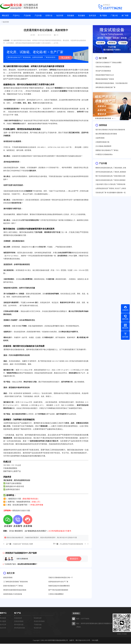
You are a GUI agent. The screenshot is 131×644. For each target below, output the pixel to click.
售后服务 (82, 16)
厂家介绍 (114, 16)
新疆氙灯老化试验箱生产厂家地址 (107, 151)
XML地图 (95, 641)
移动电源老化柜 (20, 628)
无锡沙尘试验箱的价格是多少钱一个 (61, 578)
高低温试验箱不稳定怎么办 (105, 76)
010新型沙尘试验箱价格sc (104, 155)
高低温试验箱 (19, 622)
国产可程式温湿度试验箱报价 (58, 590)
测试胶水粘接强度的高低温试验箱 (15, 590)
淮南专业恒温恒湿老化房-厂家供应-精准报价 (111, 181)
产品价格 (27, 16)
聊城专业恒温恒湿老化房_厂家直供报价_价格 (111, 168)
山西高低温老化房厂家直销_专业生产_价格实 (111, 189)
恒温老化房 (38, 618)
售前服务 (71, 16)
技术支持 (92, 16)
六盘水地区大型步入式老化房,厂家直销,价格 (110, 185)
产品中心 (16, 16)
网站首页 (5, 16)
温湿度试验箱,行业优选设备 (13, 594)
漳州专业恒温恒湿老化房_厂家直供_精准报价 (111, 172)
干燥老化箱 (38, 625)
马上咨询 (65, 58)
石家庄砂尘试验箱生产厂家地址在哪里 (109, 63)
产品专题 (38, 16)
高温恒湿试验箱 (39, 622)
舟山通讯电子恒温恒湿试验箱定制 (72, 544)
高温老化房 (18, 618)
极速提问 (75, 559)
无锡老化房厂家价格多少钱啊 (23, 544)
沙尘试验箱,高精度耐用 (103, 147)
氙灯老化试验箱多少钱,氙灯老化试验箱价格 (110, 130)
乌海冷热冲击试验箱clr (103, 67)
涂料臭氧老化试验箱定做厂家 (105, 88)
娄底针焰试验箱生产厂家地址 (13, 586)
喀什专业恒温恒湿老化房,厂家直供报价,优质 (110, 177)
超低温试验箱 (8, 578)
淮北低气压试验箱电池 (103, 71)
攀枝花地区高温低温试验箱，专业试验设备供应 (112, 84)
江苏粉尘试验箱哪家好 (56, 594)
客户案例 (103, 16)
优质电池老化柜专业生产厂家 (58, 582)
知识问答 (60, 16)
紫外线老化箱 (19, 625)
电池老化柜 (38, 628)
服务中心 (3, 613)
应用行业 (49, 16)
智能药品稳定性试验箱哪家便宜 (59, 586)
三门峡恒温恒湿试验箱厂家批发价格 (16, 582)
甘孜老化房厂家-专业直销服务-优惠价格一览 (111, 193)
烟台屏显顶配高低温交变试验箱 (106, 134)
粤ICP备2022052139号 (83, 641)
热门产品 (17, 613)
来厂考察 (125, 16)
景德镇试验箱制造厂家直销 (105, 80)
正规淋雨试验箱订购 (102, 143)
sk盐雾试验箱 (100, 138)
